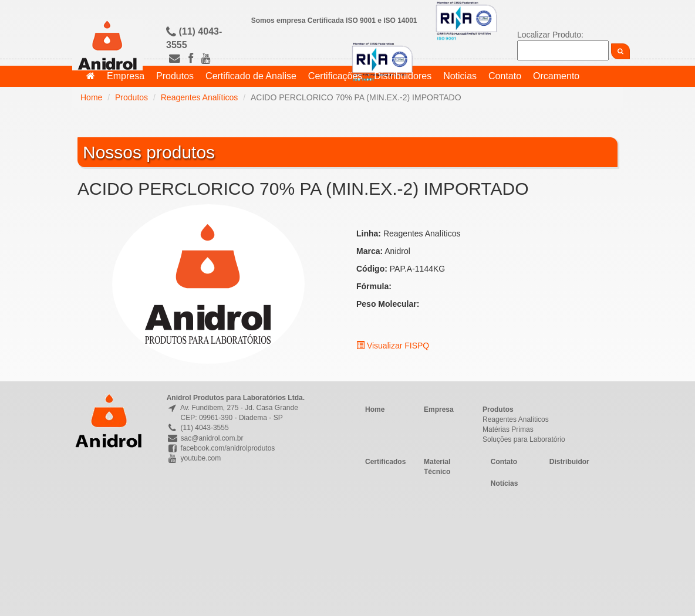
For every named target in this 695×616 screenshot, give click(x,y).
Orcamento (556, 76)
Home (91, 97)
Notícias (505, 483)
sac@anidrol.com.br (205, 438)
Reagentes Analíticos (200, 97)
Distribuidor (569, 462)
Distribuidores (403, 76)
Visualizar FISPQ (393, 346)
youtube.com (194, 458)
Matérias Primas (508, 429)
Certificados (385, 462)
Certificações (335, 76)
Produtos (175, 76)
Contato (505, 76)
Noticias (460, 76)
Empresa (126, 76)
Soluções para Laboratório (524, 439)
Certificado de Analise (251, 76)
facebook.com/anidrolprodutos (221, 448)
